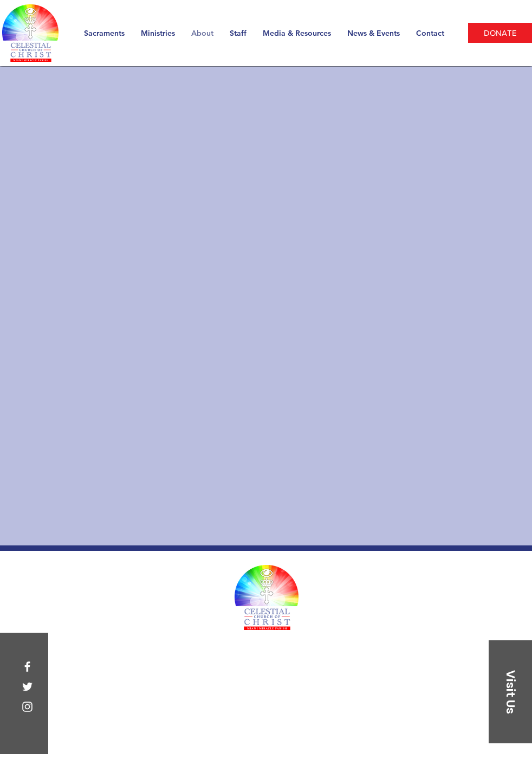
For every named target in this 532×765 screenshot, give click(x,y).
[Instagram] (27, 707)
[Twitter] (27, 687)
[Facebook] (27, 667)
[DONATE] (500, 33)
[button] (510, 692)
